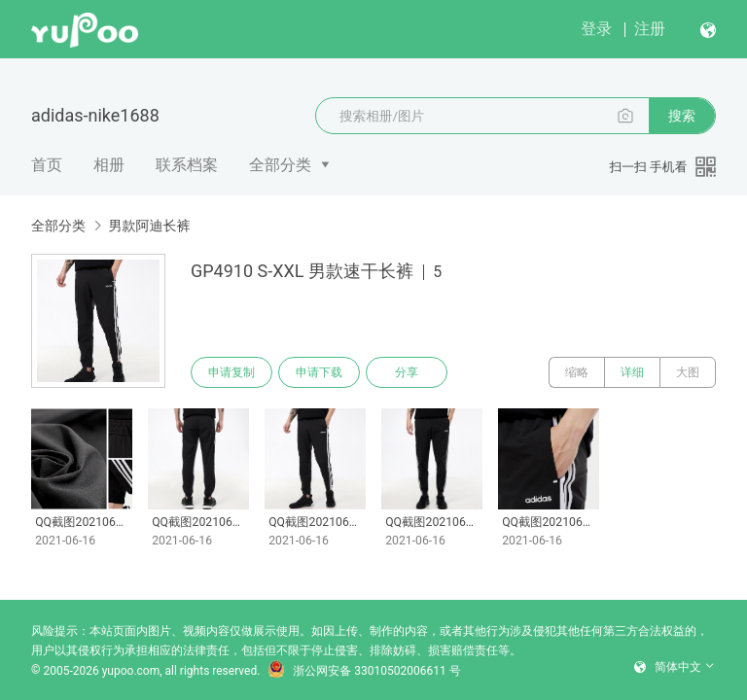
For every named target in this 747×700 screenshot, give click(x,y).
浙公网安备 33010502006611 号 (364, 671)
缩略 (577, 372)
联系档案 (187, 165)
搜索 (682, 116)
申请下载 (319, 372)
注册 (650, 29)
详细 (632, 372)
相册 (109, 165)
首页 (47, 165)
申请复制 (231, 372)
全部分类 (280, 165)
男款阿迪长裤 (149, 226)
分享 (407, 372)
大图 (688, 372)
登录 (596, 29)
